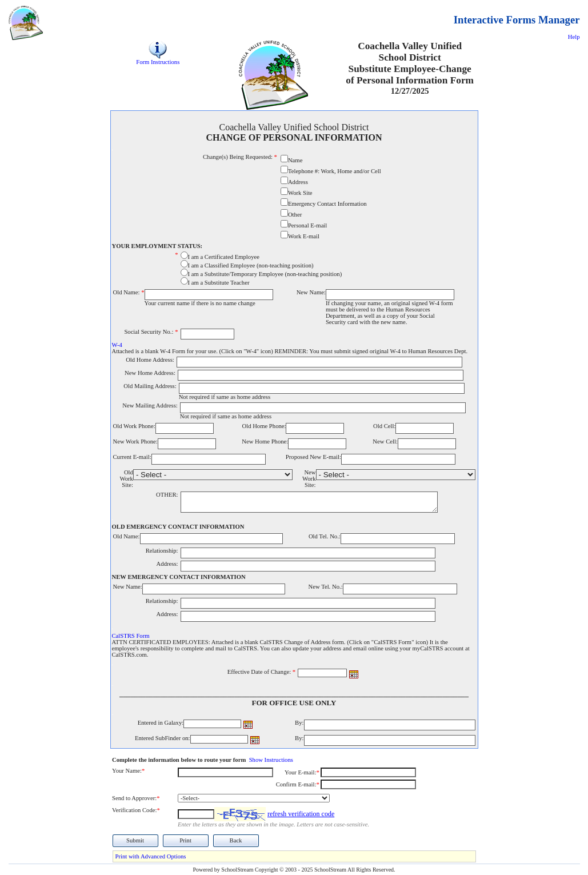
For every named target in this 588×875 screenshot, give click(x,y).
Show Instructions (271, 760)
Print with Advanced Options (151, 856)
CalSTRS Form (131, 636)
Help (574, 37)
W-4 (117, 345)
